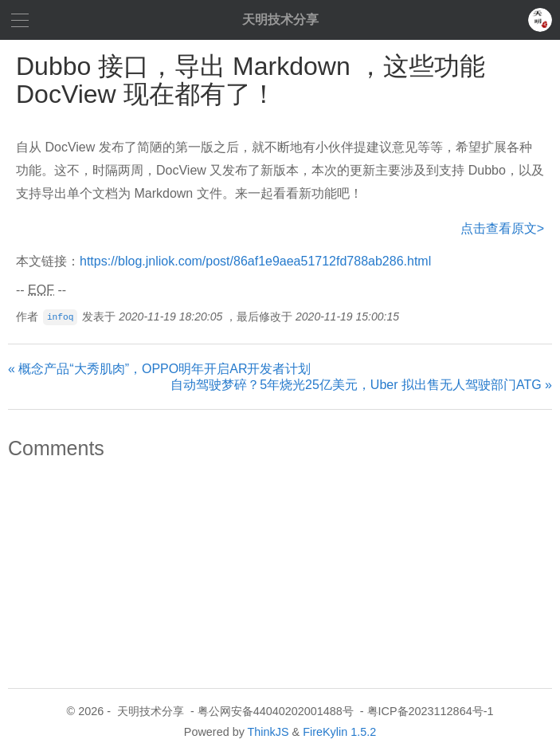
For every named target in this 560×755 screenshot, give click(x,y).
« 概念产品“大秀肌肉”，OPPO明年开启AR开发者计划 (159, 369)
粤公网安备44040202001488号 (276, 711)
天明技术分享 (280, 20)
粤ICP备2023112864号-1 (431, 711)
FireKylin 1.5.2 (339, 732)
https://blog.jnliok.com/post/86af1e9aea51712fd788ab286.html (255, 261)
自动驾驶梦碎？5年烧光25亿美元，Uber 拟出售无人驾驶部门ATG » (361, 385)
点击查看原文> (502, 228)
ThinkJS (268, 732)
